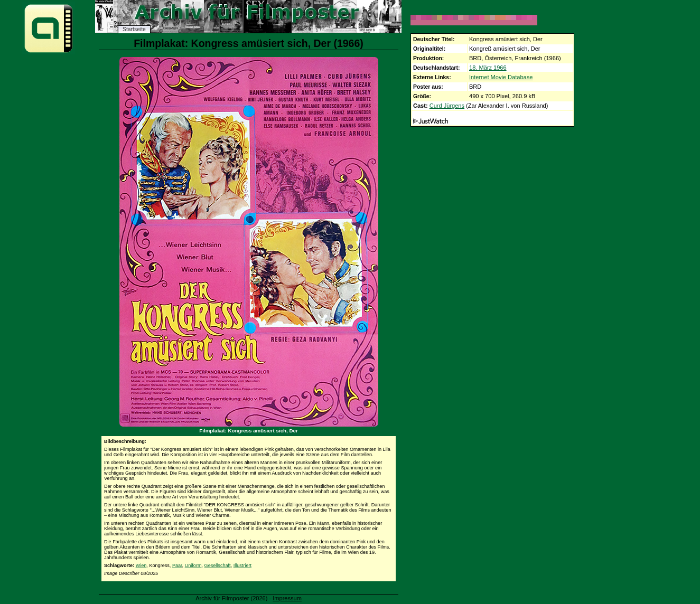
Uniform (193, 565)
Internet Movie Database (501, 77)
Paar (177, 565)
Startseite (134, 29)
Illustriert (242, 565)
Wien (141, 565)
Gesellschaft (218, 565)
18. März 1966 (488, 68)
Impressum (287, 598)
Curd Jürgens (447, 106)
